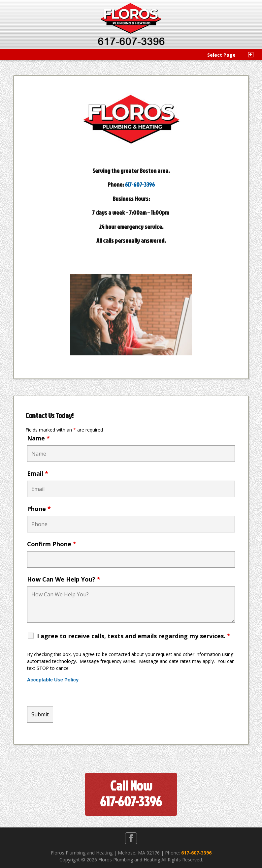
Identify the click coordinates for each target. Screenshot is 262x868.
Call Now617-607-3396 (131, 793)
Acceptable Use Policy (53, 680)
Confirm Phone (52, 544)
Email (38, 473)
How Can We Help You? (64, 579)
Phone (39, 509)
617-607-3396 (140, 184)
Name (38, 438)
